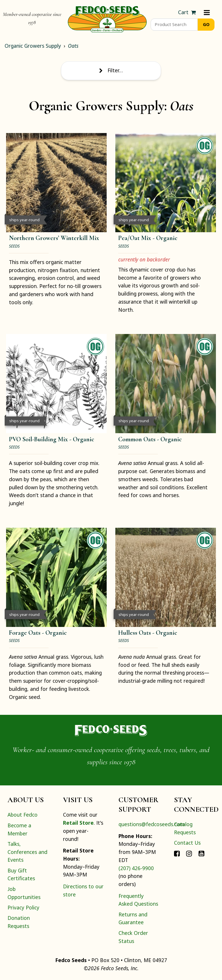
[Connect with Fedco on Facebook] (177, 853)
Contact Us (187, 843)
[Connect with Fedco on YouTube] (201, 853)
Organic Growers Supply (33, 46)
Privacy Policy (23, 907)
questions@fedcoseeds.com (151, 824)
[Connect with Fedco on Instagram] (189, 853)
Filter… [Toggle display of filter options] (111, 70)
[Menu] (207, 12)
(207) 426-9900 (136, 868)
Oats (73, 46)
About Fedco (23, 815)
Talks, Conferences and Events (27, 852)
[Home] (107, 19)
